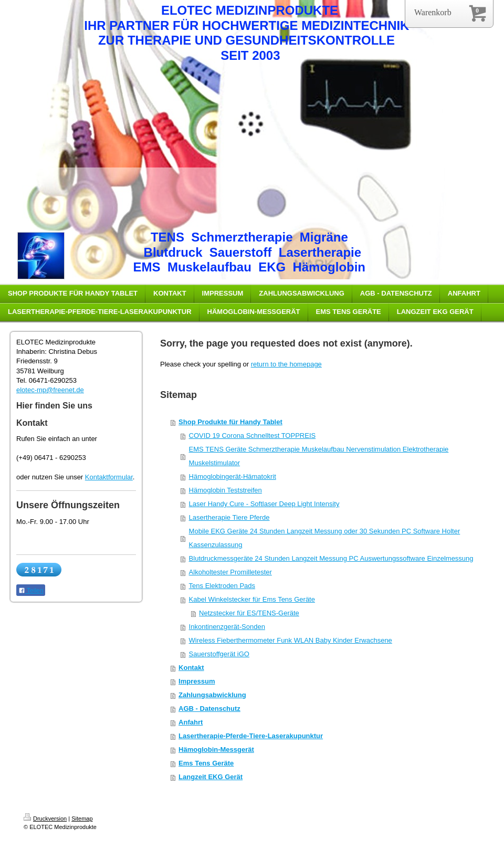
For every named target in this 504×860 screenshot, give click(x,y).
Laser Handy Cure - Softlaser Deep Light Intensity (264, 504)
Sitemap (82, 819)
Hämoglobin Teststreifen (225, 490)
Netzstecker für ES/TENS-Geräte (249, 613)
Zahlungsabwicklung (212, 695)
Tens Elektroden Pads (222, 586)
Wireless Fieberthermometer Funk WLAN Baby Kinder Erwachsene (291, 640)
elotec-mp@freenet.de (50, 390)
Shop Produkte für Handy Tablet (230, 422)
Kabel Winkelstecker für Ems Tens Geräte (252, 599)
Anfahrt (191, 722)
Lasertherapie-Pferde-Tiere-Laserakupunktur (251, 736)
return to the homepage (286, 364)
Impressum (197, 681)
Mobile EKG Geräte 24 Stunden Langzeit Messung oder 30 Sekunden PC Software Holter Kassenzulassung (325, 538)
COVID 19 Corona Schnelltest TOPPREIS (253, 436)
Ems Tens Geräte (206, 763)
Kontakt (191, 668)
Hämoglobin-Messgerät (216, 749)
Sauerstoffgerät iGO (219, 654)
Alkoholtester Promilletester (230, 572)
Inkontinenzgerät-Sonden (227, 627)
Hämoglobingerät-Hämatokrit (233, 476)
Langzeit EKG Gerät (211, 777)
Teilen (31, 591)
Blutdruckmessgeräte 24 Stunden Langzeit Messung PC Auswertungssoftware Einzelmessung (331, 558)
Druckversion (45, 819)
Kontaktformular (109, 477)
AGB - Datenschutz (209, 709)
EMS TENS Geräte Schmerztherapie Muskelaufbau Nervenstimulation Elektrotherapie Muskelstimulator (319, 456)
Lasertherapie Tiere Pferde (229, 517)
